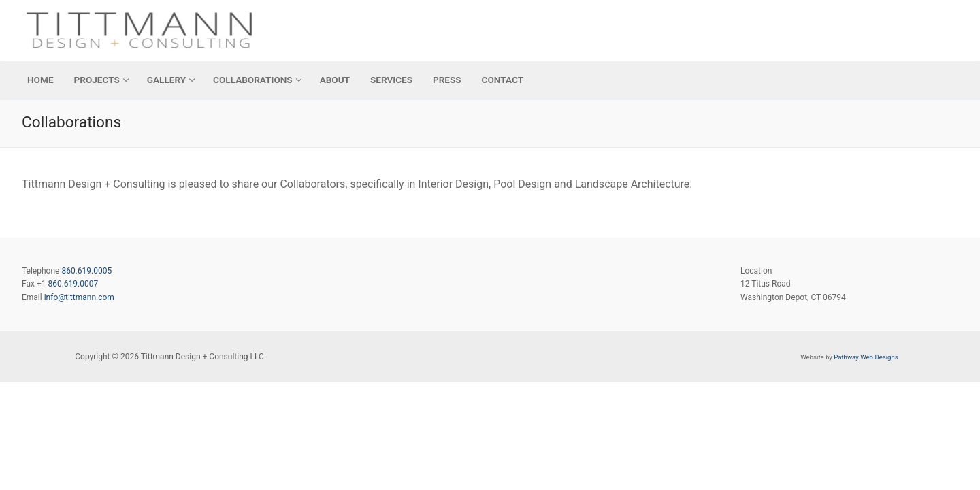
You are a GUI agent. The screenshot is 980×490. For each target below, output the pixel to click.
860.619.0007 (73, 284)
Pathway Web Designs (866, 357)
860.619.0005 (86, 271)
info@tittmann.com (79, 297)
